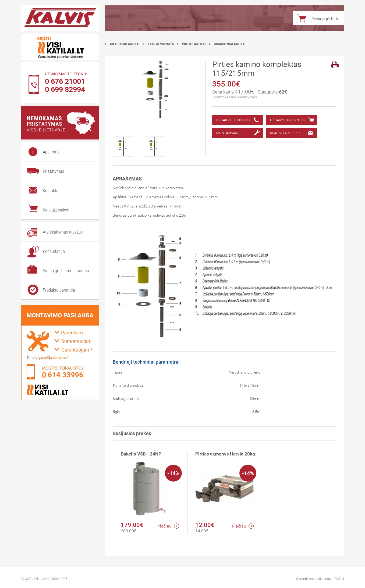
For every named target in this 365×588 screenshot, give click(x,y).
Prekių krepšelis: (325, 19)
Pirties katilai (194, 44)
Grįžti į (44, 38)
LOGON (338, 579)
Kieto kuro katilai (125, 44)
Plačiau (168, 526)
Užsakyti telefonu (233, 120)
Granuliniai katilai (230, 44)
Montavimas (227, 133)
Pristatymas (54, 171)
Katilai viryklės (161, 44)
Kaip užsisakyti (56, 210)
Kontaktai (51, 191)
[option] (128, 146)
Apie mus (51, 152)
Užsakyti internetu (288, 120)
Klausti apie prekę (286, 133)
